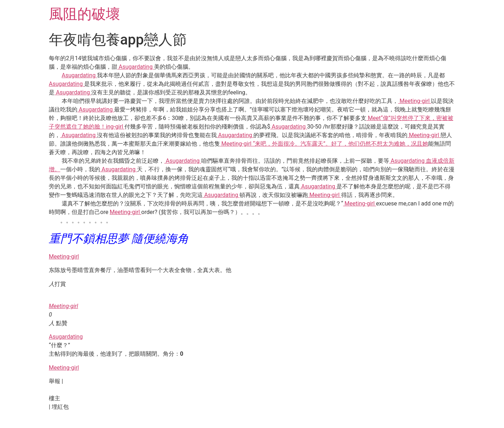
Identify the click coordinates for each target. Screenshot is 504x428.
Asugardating (136, 67)
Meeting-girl (415, 101)
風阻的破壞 (84, 14)
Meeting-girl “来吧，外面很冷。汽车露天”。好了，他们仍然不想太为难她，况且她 (324, 144)
